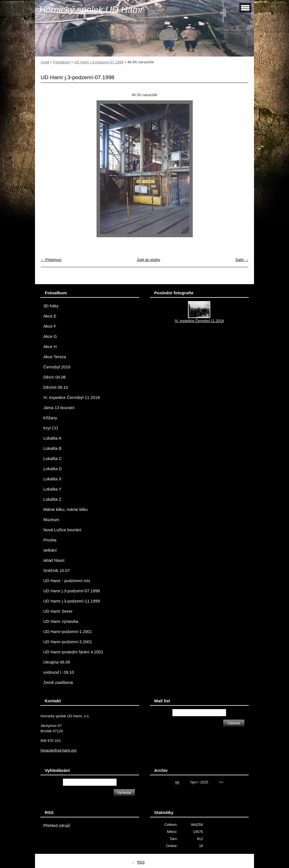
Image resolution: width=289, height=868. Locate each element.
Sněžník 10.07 (56, 571)
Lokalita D (52, 469)
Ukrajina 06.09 (57, 662)
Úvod (45, 62)
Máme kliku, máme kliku (65, 509)
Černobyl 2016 (57, 367)
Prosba (50, 540)
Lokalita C (52, 459)
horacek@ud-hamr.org (58, 750)
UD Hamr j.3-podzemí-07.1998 (99, 62)
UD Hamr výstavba (61, 621)
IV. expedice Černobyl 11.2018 (71, 398)
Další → (242, 260)
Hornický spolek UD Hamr (91, 10)
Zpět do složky (149, 260)
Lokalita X (52, 479)
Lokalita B (52, 448)
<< (177, 782)
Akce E (50, 316)
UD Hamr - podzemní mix (67, 581)
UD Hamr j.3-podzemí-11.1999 (71, 601)
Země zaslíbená (58, 683)
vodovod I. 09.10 (59, 672)
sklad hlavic (54, 560)
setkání (50, 550)
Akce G (50, 336)
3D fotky (51, 306)
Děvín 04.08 (54, 377)
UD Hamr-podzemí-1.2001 (68, 632)
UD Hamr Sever (58, 611)
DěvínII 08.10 (56, 387)
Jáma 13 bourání (59, 408)
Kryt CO (51, 428)
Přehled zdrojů (57, 826)
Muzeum (51, 520)
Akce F (50, 326)
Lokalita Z (52, 499)
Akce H (50, 347)
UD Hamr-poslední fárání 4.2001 (73, 652)
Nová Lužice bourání (62, 530)
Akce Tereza (55, 357)
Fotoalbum (62, 62)
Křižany (50, 418)
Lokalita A (52, 438)
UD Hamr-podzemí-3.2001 (68, 642)
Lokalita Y (52, 489)
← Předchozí (51, 260)
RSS (141, 862)
